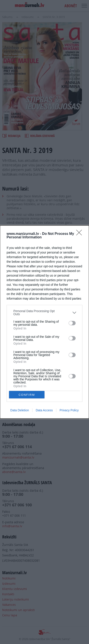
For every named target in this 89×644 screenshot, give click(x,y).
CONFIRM (27, 395)
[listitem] (44, 313)
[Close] (80, 234)
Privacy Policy (69, 410)
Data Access (44, 410)
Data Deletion (20, 410)
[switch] (72, 323)
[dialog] (44, 322)
